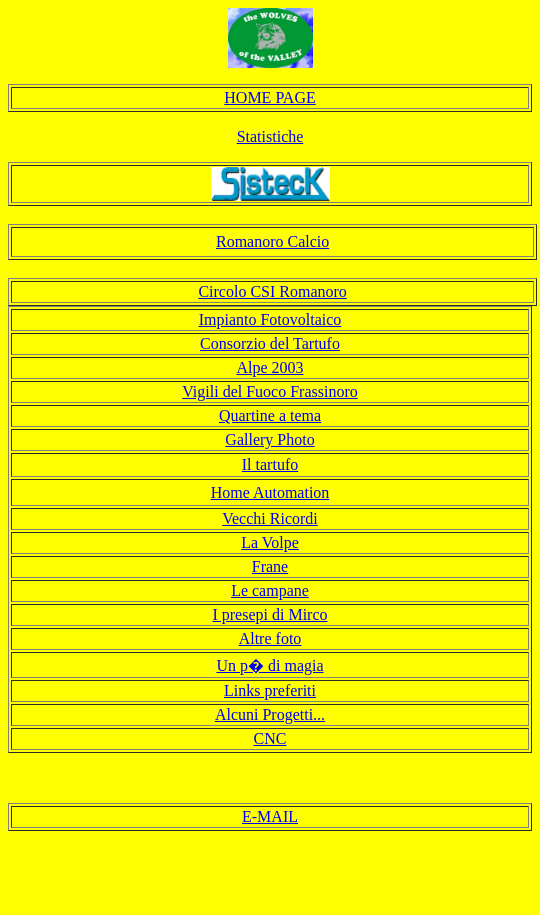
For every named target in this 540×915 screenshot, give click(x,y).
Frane (270, 566)
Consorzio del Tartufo (270, 343)
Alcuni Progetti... (270, 714)
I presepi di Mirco (269, 614)
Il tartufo (270, 464)
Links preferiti (270, 690)
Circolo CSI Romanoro (272, 291)
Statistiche (270, 136)
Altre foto (270, 638)
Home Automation (270, 492)
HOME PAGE (269, 97)
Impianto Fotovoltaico (270, 319)
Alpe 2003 (269, 367)
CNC (270, 738)
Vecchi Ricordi (270, 518)
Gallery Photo (269, 439)
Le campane (270, 590)
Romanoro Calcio (272, 241)
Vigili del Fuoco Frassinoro (269, 391)
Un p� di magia (269, 665)
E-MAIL (270, 816)
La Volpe (270, 542)
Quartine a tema (270, 415)
